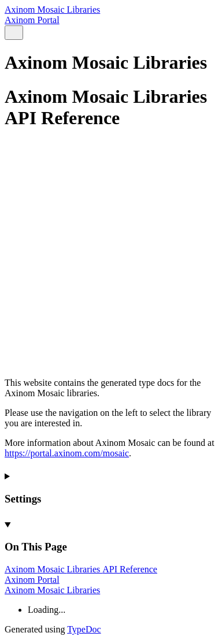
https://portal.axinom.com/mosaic (67, 453)
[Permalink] (111, 335)
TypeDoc (84, 629)
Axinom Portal (32, 20)
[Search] (14, 33)
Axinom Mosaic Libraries (52, 10)
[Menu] (28, 33)
